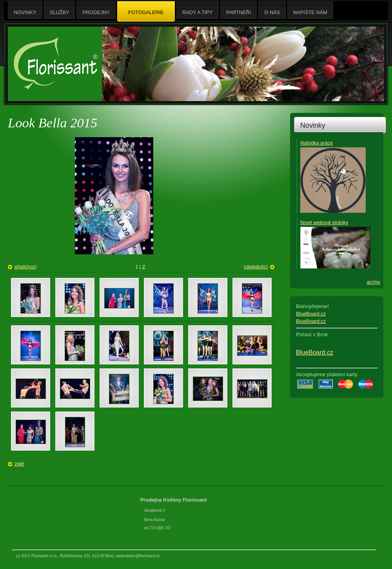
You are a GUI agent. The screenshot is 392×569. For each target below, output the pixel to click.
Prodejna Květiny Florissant (174, 500)
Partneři (239, 10)
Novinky (313, 125)
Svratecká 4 (155, 510)
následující (256, 267)
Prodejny (96, 10)
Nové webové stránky (324, 222)
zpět (19, 464)
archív (373, 282)
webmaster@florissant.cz (138, 556)
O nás (272, 10)
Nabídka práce (317, 143)
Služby (60, 10)
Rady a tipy (198, 10)
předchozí (25, 267)
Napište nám (310, 10)
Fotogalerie (146, 12)
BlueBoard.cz (311, 314)
